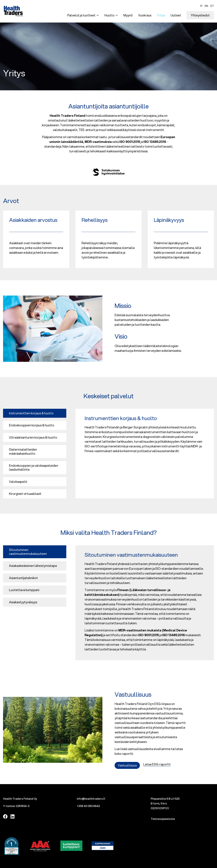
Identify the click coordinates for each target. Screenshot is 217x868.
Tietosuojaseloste (163, 819)
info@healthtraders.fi (91, 799)
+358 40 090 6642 (88, 806)
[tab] (35, 413)
